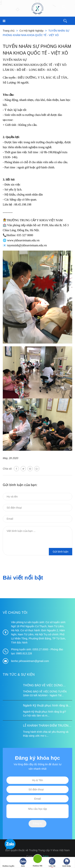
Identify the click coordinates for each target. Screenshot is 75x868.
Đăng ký (37, 823)
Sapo (46, 856)
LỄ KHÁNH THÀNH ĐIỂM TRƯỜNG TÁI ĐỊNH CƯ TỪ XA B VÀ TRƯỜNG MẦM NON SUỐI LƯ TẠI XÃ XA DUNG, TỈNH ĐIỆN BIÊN (47, 726)
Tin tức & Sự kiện (19, 675)
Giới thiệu (67, 863)
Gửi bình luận (61, 552)
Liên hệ (52, 863)
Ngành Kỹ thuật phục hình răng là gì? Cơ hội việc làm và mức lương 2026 (46, 706)
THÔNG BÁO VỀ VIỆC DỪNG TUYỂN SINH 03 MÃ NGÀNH (43, 686)
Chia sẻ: (8, 469)
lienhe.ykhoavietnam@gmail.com (30, 661)
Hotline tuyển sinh (8, 863)
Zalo (23, 863)
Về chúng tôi (15, 613)
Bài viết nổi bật (23, 578)
